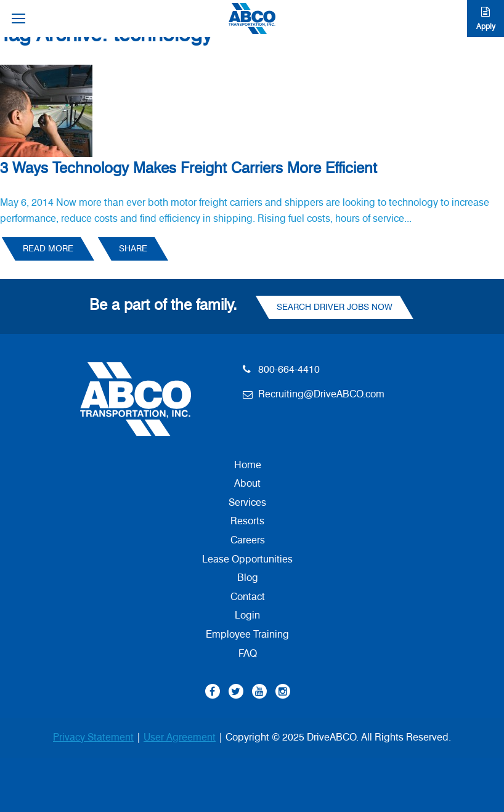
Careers (248, 540)
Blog (248, 578)
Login (247, 615)
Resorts (247, 521)
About (247, 484)
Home (248, 465)
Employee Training (247, 635)
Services (247, 503)
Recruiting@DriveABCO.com (321, 394)
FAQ (248, 654)
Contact (248, 597)
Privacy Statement (93, 737)
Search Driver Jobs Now (335, 307)
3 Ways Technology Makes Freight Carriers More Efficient (189, 169)
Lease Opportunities (247, 559)
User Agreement (180, 737)
